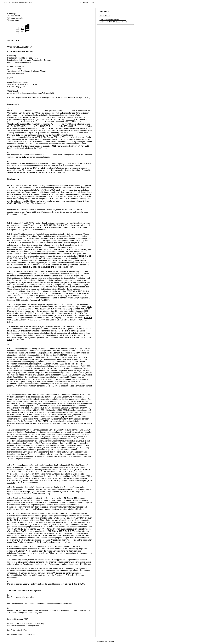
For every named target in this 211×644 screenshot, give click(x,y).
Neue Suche (105, 15)
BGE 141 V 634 (53, 267)
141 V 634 (58, 249)
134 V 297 (55, 309)
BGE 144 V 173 (15, 203)
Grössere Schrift (87, 2)
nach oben (109, 641)
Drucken (28, 2)
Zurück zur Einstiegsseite (13, 2)
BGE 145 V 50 (50, 225)
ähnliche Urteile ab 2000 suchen (113, 22)
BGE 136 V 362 (55, 531)
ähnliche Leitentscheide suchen (113, 20)
